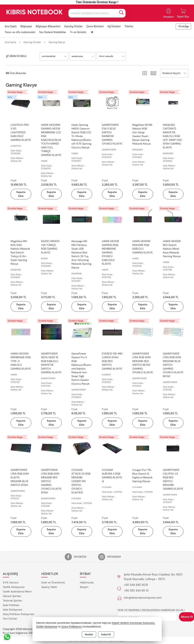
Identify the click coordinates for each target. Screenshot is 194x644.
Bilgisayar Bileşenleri (48, 26)
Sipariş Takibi (49, 587)
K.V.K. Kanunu (11, 582)
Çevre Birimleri (95, 26)
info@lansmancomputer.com (143, 598)
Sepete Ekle (21, 194)
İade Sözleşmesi (13, 610)
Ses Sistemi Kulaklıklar (53, 32)
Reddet (89, 635)
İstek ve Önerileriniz (53, 582)
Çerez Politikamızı (72, 627)
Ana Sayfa (11, 26)
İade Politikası (11, 605)
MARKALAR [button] (77, 56)
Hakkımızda (87, 582)
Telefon (129, 26)
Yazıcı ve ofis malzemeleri (20, 32)
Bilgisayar (26, 26)
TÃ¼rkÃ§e (183, 26)
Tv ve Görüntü (78, 32)
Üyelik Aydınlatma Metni (17, 591)
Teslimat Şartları (12, 601)
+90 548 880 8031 (136, 585)
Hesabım (169, 17)
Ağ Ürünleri (114, 26)
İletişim (84, 587)
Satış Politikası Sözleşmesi (18, 614)
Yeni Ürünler (10, 619)
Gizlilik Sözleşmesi (14, 587)
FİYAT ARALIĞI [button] (106, 56)
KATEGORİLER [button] (49, 56)
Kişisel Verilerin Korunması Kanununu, (133, 623)
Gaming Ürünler (73, 26)
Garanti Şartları (12, 596)
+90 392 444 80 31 (136, 591)
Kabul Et (106, 635)
